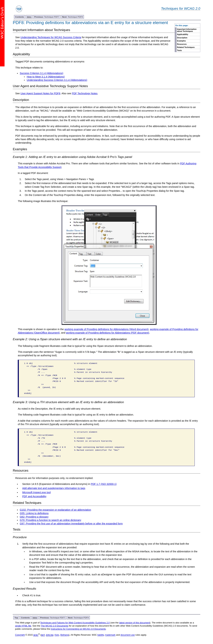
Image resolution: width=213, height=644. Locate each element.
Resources (182, 44)
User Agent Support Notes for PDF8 (40, 93)
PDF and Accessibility (34, 496)
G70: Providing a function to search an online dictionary (50, 520)
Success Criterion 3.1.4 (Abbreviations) (41, 73)
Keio (57, 635)
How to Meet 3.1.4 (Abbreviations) (46, 77)
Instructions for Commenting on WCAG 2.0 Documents (78, 629)
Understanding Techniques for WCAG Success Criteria (51, 37)
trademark (111, 635)
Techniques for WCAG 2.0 (181, 9)
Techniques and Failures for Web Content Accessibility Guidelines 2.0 (75, 623)
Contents (20, 17)
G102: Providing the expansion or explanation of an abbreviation (55, 510)
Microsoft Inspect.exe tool (36, 492)
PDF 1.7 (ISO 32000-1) (104, 484)
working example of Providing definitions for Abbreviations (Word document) (106, 329)
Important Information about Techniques (187, 30)
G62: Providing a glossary (34, 517)
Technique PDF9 (72, 17)
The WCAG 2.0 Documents (55, 626)
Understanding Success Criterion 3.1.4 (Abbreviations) (57, 80)
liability (101, 635)
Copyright (20, 635)
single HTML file (23, 626)
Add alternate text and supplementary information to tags (54, 488)
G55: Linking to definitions (34, 513)
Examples (181, 41)
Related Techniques (186, 47)
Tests (179, 50)
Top (16, 618)
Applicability (183, 34)
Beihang (65, 635)
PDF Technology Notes (85, 93)
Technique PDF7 (47, 17)
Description (182, 38)
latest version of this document (134, 623)
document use (128, 635)
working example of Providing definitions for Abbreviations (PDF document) (108, 333)
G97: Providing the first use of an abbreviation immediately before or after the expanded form (71, 524)
